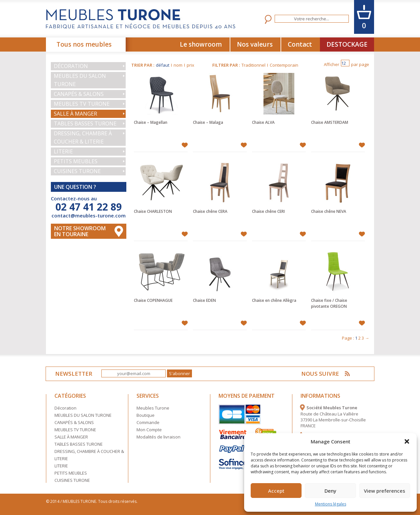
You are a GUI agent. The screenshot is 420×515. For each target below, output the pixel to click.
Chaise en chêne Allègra (274, 300)
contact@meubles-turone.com (89, 215)
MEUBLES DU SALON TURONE (80, 80)
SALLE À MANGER (75, 114)
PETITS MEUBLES (76, 161)
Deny (330, 491)
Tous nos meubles (84, 44)
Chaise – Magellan (151, 122)
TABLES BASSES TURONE (85, 123)
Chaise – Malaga (208, 122)
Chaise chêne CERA (210, 211)
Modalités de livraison (158, 437)
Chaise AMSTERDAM (330, 122)
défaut (163, 65)
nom (178, 65)
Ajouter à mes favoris (185, 145)
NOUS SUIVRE (320, 374)
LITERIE (63, 151)
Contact (300, 44)
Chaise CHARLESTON (153, 211)
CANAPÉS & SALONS (79, 94)
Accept (276, 491)
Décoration (71, 66)
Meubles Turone (153, 408)
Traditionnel (253, 65)
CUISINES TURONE (77, 171)
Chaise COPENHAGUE (153, 300)
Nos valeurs (255, 44)
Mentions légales (331, 504)
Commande (148, 422)
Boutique (146, 415)
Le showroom (201, 44)
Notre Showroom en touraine (80, 231)
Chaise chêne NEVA (329, 211)
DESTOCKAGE (347, 44)
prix (190, 65)
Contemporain (284, 65)
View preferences (385, 491)
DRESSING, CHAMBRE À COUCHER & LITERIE (83, 137)
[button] (407, 441)
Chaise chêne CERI (268, 211)
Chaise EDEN (204, 300)
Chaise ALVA (263, 122)
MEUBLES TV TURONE (82, 104)
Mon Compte (149, 430)
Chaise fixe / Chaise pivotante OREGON (329, 303)
